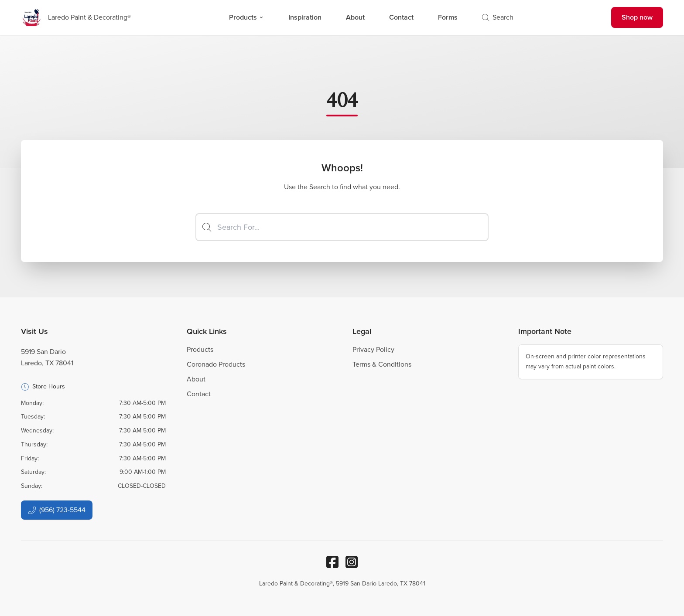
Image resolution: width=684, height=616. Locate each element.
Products (246, 17)
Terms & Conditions (382, 364)
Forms (448, 17)
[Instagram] (352, 562)
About (355, 17)
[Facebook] (332, 562)
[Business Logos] (76, 17)
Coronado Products (216, 364)
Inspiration (305, 17)
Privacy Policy (373, 349)
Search (498, 17)
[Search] (342, 227)
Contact (401, 17)
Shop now (637, 17)
